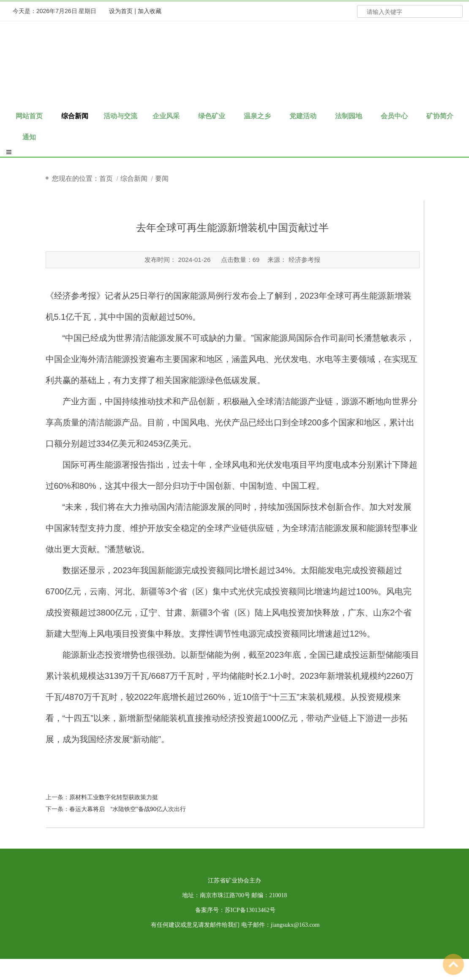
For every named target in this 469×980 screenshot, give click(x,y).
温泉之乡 (257, 116)
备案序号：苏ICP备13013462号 (235, 910)
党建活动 (303, 116)
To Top (453, 964)
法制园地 (349, 116)
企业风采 (166, 116)
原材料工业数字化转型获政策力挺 (114, 797)
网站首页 (29, 116)
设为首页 (121, 11)
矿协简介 (440, 116)
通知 (29, 137)
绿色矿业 (212, 116)
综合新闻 (75, 116)
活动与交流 (120, 116)
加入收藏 (150, 11)
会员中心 (394, 116)
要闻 (162, 178)
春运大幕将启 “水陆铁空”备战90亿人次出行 (128, 809)
